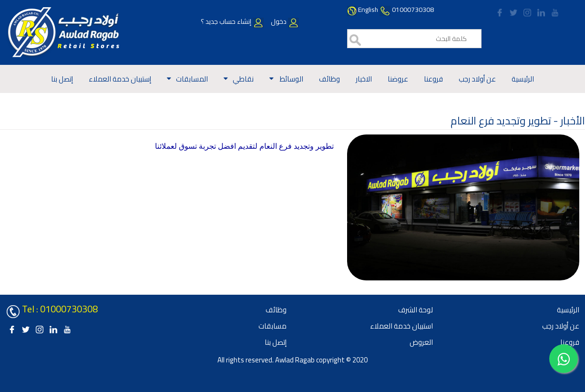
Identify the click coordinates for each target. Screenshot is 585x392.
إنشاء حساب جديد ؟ (232, 21)
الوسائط (291, 79)
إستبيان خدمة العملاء (120, 79)
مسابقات (272, 326)
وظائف (329, 79)
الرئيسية (523, 79)
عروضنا (398, 79)
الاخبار (364, 79)
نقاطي (243, 79)
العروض (421, 342)
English (368, 10)
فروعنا (433, 79)
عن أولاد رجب (477, 79)
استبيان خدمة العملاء (401, 326)
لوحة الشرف (416, 310)
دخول (284, 21)
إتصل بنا (62, 79)
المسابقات (192, 79)
